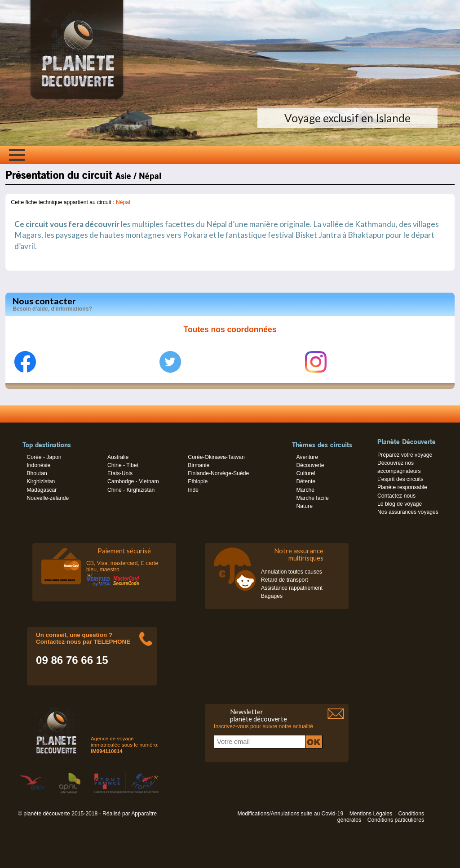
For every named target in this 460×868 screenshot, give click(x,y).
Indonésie (38, 465)
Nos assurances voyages (408, 512)
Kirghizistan (41, 481)
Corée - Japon (44, 457)
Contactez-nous (396, 496)
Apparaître (144, 814)
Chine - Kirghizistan (131, 490)
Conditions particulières (396, 820)
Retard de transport (285, 580)
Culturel (305, 473)
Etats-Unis (120, 473)
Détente (306, 481)
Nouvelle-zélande (48, 498)
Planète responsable (402, 487)
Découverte (310, 465)
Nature (304, 506)
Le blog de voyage (400, 504)
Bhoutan (37, 473)
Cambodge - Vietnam (133, 481)
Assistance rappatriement (292, 588)
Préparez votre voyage (405, 455)
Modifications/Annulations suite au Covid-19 (290, 814)
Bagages (272, 596)
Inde (193, 490)
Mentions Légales (371, 814)
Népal (123, 202)
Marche (305, 490)
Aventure (307, 457)
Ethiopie (198, 481)
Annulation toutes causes (292, 572)
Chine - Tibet (123, 465)
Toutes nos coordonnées (230, 329)
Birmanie (199, 465)
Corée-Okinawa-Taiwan (216, 457)
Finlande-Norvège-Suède (218, 473)
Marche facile (312, 498)
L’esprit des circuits (400, 479)
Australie (118, 457)
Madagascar (42, 490)
